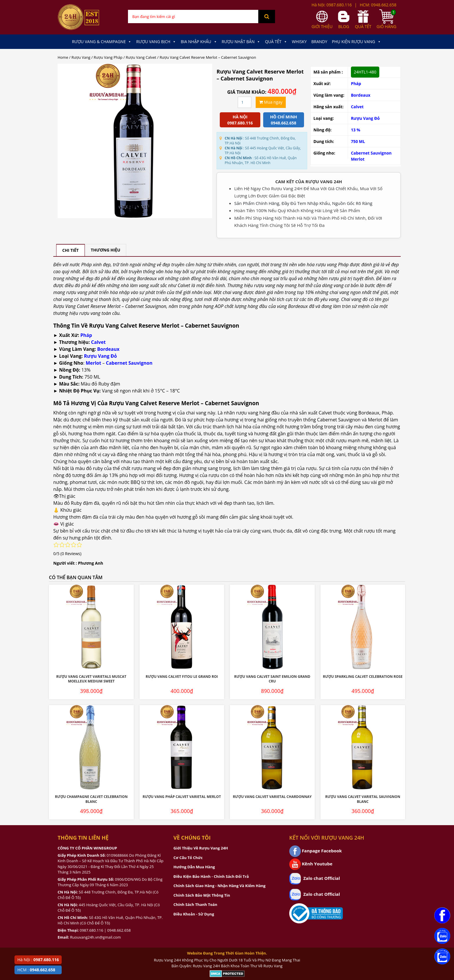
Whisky (299, 42)
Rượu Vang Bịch (156, 42)
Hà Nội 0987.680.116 (240, 120)
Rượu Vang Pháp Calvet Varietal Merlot (182, 797)
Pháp (86, 335)
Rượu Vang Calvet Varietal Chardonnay (272, 797)
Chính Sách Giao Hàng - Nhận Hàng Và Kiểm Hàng (219, 886)
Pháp (356, 83)
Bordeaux (361, 95)
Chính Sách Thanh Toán (195, 904)
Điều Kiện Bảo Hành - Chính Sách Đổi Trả (211, 876)
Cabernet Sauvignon (371, 153)
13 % (356, 130)
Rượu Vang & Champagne (102, 42)
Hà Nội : (38, 960)
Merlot (358, 159)
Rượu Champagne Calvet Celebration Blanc (91, 799)
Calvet (357, 107)
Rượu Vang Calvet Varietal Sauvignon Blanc (363, 799)
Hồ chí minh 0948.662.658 (284, 120)
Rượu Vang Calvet (141, 57)
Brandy (319, 42)
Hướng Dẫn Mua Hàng (194, 867)
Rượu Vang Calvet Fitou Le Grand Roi (182, 677)
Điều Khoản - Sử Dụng (194, 914)
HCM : (36, 970)
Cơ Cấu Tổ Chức (188, 858)
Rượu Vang (81, 57)
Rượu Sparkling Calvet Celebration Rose (363, 677)
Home (63, 57)
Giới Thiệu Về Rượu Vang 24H (201, 848)
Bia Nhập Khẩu (199, 42)
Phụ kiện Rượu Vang (356, 42)
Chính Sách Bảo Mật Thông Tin (202, 895)
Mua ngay (271, 102)
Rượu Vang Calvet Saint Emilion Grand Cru (272, 679)
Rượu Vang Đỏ (365, 118)
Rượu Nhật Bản (241, 42)
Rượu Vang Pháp (108, 57)
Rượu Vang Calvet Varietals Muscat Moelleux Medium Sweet (91, 679)
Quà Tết (276, 42)
